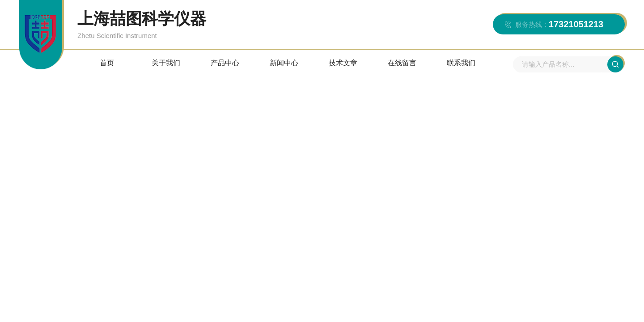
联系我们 (461, 63)
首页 (107, 63)
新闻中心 (284, 63)
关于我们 (166, 63)
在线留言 (402, 63)
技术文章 (343, 63)
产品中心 (225, 63)
